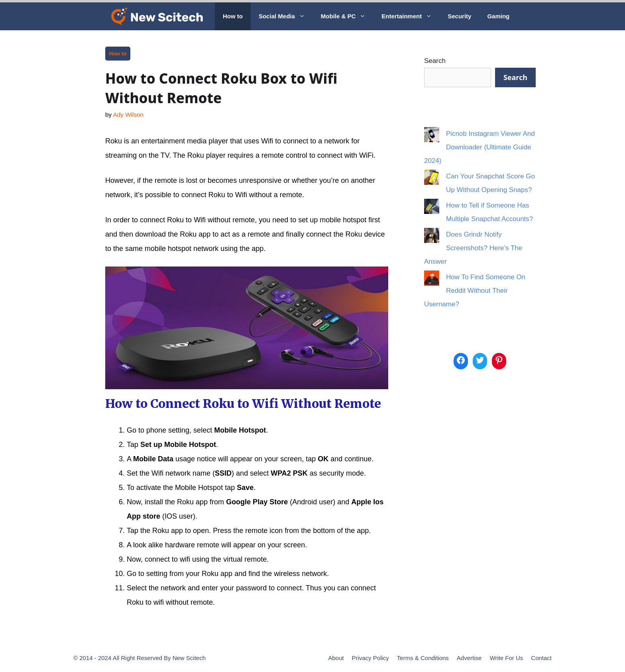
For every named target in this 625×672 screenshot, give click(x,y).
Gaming (498, 16)
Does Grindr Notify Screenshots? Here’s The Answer (473, 248)
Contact (541, 658)
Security (459, 16)
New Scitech (189, 658)
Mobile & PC (347, 16)
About (336, 658)
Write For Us (506, 658)
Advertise (469, 658)
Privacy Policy (370, 658)
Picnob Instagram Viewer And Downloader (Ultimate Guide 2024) (480, 147)
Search (435, 61)
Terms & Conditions (423, 658)
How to (233, 16)
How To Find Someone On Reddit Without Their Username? (475, 291)
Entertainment (411, 16)
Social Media (286, 16)
